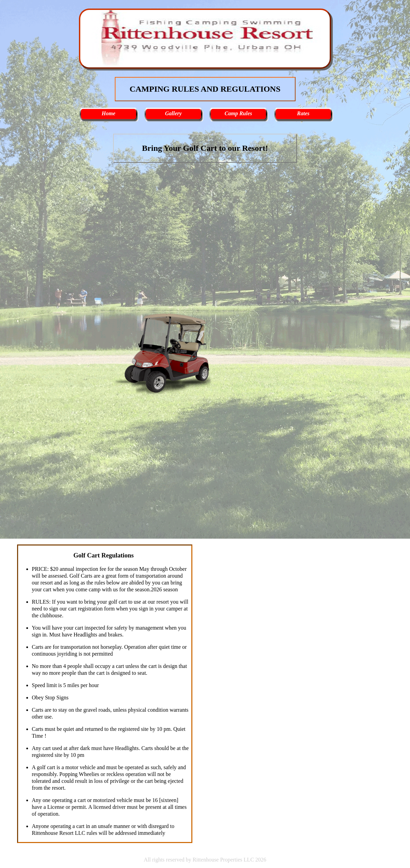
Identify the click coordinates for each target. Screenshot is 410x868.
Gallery (173, 113)
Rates (303, 113)
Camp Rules (238, 113)
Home (109, 113)
